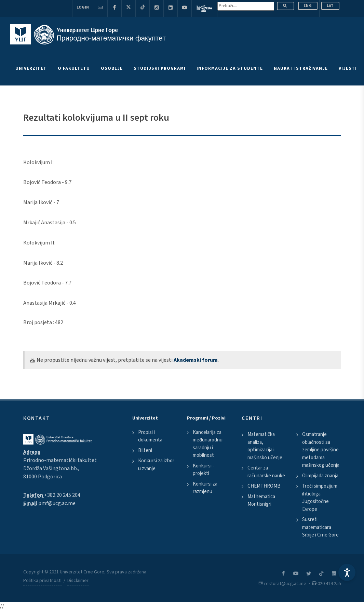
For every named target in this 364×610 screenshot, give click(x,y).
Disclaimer (78, 581)
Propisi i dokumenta (150, 436)
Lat (330, 6)
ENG (308, 6)
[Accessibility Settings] (347, 572)
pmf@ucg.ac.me (57, 503)
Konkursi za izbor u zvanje (156, 465)
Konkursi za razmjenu (205, 488)
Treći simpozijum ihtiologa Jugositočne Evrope (320, 498)
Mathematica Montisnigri (261, 501)
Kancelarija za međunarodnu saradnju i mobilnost (208, 444)
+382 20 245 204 (62, 495)
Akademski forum (196, 360)
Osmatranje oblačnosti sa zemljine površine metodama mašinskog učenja (321, 450)
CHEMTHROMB (264, 486)
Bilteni (145, 450)
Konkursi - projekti (204, 470)
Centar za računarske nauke (266, 472)
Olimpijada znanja (320, 476)
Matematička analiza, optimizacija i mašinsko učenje (265, 446)
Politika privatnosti (42, 581)
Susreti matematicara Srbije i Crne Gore (320, 527)
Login (83, 7)
